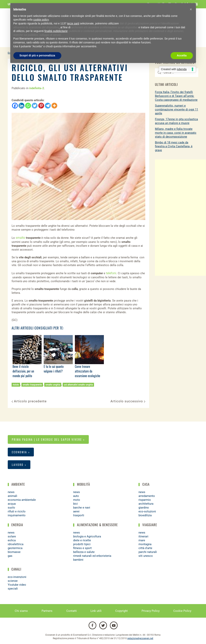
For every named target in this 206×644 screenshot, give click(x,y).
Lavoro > (19, 465)
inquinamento (17, 515)
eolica (12, 540)
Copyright (121, 611)
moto (77, 500)
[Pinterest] (41, 106)
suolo (11, 508)
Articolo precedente (29, 401)
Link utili (96, 611)
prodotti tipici (82, 544)
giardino (144, 508)
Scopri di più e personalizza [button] (37, 55)
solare (12, 536)
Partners (47, 611)
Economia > (21, 452)
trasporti (79, 515)
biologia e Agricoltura (87, 536)
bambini (78, 560)
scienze (13, 581)
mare (142, 540)
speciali (13, 589)
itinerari (143, 536)
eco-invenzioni (17, 577)
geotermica (15, 548)
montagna (145, 544)
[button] (191, 9)
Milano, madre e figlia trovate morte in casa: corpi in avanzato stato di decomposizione (176, 133)
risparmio (145, 500)
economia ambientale (22, 500)
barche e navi (82, 508)
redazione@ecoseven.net (140, 638)
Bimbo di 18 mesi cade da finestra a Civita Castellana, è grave (174, 146)
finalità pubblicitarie (56, 31)
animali (12, 496)
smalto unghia (53, 385)
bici (75, 504)
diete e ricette (82, 540)
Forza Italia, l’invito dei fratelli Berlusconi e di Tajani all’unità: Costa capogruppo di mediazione (176, 96)
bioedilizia (145, 515)
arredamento (147, 496)
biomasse (14, 552)
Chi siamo (21, 611)
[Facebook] (15, 106)
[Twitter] (35, 106)
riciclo (16, 385)
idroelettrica (16, 544)
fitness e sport (82, 548)
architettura (146, 504)
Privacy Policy (151, 611)
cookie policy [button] (41, 20)
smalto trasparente (32, 385)
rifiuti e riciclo (17, 511)
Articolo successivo (128, 401)
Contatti (72, 611)
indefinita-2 (37, 88)
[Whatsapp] (28, 106)
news (11, 492)
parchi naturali (148, 552)
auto (76, 496)
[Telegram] (48, 106)
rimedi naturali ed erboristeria (92, 556)
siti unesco (146, 556)
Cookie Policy (182, 611)
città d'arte (145, 548)
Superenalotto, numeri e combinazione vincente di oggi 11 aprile (177, 109)
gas (10, 556)
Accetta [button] (182, 55)
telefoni (111, 273)
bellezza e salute (84, 552)
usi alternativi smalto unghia (78, 385)
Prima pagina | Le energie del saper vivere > (48, 439)
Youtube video (17, 585)
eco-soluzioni (147, 511)
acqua (12, 504)
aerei (76, 511)
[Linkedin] (21, 106)
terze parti (73, 23)
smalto (20, 238)
